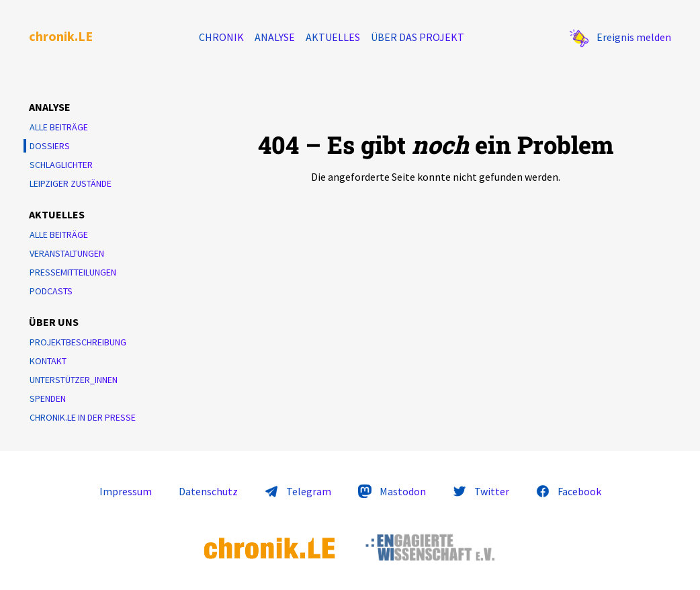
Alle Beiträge (59, 127)
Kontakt (48, 361)
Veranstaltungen (67, 253)
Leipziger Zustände (71, 183)
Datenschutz (208, 491)
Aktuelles (333, 37)
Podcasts (51, 291)
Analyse (275, 37)
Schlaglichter (61, 165)
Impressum (126, 491)
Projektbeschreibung (78, 342)
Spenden (48, 398)
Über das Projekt (418, 37)
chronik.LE (61, 36)
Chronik (221, 37)
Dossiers (50, 146)
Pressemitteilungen (73, 272)
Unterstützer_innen (74, 380)
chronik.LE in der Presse (83, 417)
